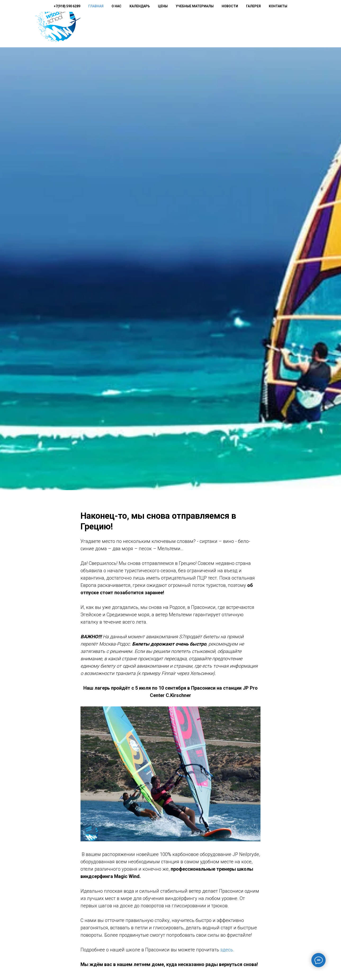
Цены (183, 24)
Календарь (160, 24)
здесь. (227, 951)
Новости (250, 24)
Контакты (299, 24)
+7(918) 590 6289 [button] (111, 24)
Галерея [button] (274, 24)
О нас (137, 24)
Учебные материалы (215, 24)
